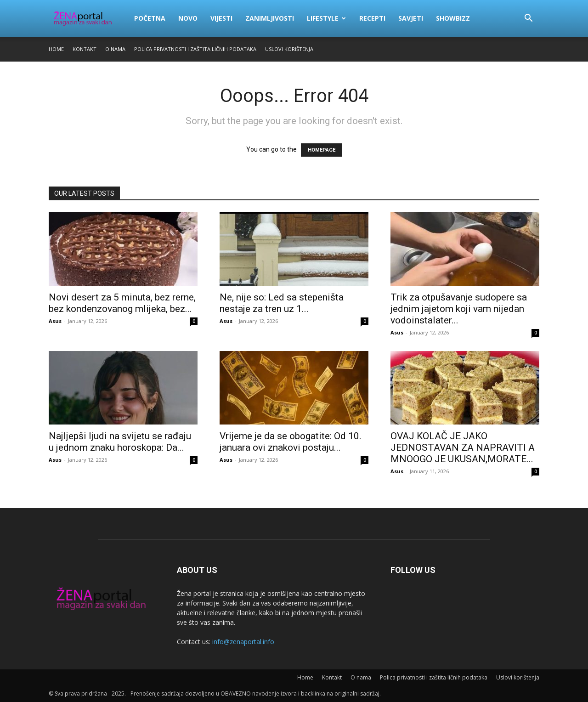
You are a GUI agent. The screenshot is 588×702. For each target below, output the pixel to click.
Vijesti (221, 18)
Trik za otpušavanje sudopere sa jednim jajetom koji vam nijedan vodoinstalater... (459, 309)
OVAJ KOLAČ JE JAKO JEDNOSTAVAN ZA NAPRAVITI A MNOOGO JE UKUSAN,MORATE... (463, 447)
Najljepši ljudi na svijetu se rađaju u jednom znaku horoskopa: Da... (120, 442)
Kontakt (85, 49)
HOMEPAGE (322, 150)
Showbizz (453, 18)
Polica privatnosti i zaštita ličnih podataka (195, 49)
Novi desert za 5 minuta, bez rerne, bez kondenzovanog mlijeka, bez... (122, 303)
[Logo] (88, 18)
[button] (528, 19)
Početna (150, 18)
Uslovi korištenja (289, 49)
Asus (55, 321)
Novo (188, 18)
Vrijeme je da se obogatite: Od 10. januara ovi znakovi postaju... (291, 442)
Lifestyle (326, 18)
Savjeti (411, 18)
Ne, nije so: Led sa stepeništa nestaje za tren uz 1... (282, 303)
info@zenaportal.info (243, 642)
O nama (115, 49)
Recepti (372, 18)
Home (56, 49)
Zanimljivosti (270, 18)
